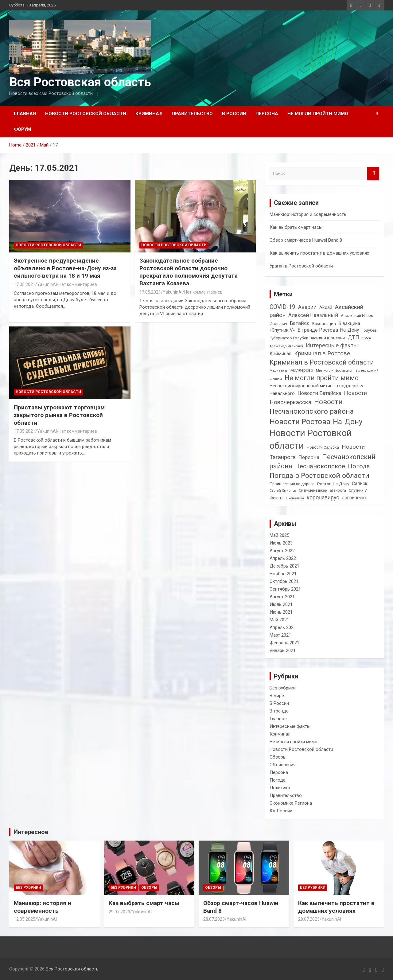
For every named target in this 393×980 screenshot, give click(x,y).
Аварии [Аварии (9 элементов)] (307, 307)
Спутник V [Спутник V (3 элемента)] (358, 490)
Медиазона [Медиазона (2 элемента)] (279, 371)
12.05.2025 (25, 919)
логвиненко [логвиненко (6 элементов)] (355, 498)
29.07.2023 (119, 912)
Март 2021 (280, 635)
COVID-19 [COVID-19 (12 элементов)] (282, 307)
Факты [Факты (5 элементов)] (276, 498)
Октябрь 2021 (284, 581)
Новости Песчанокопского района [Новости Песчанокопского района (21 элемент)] (312, 407)
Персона (267, 114)
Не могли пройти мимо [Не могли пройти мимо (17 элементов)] (322, 378)
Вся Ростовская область (80, 82)
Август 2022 (282, 551)
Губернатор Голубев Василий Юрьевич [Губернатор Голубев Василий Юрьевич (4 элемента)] (307, 338)
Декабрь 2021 (284, 566)
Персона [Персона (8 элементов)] (309, 457)
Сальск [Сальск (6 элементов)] (360, 484)
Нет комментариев (78, 284)
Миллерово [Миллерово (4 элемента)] (302, 370)
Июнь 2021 (281, 612)
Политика (280, 788)
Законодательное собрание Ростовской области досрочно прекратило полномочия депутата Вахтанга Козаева (189, 272)
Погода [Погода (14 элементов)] (359, 466)
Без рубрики (283, 688)
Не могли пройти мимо (318, 114)
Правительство (192, 114)
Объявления (283, 765)
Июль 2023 (281, 543)
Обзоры (278, 757)
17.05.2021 (25, 284)
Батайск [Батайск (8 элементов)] (300, 323)
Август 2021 (282, 597)
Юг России (281, 811)
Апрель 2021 (283, 627)
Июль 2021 (281, 604)
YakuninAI (47, 284)
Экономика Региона (291, 803)
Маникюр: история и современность (308, 214)
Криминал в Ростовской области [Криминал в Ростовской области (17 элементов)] (322, 362)
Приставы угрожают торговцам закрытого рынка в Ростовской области (59, 415)
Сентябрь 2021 (285, 589)
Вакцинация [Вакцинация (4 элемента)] (324, 323)
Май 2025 (279, 535)
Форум (22, 129)
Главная (25, 114)
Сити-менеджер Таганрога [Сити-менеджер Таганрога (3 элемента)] (322, 490)
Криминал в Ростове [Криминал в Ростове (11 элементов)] (322, 353)
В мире (277, 696)
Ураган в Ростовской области (301, 266)
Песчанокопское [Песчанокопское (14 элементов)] (320, 466)
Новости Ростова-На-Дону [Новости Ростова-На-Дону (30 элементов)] (316, 422)
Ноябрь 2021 (283, 574)
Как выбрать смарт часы (296, 227)
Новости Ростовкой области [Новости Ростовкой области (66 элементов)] (311, 439)
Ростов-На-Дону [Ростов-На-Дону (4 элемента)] (333, 484)
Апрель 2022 (283, 558)
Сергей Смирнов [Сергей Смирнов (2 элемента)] (283, 491)
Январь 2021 (283, 650)
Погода (278, 780)
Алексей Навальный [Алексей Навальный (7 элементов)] (313, 315)
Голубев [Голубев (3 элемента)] (369, 330)
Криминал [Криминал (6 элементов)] (280, 354)
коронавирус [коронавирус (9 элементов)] (323, 497)
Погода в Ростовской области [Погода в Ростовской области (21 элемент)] (319, 476)
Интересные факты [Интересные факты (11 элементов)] (332, 345)
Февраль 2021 (284, 643)
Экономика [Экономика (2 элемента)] (295, 498)
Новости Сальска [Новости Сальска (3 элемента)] (323, 447)
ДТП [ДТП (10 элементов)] (354, 337)
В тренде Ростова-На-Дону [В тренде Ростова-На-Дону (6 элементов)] (328, 330)
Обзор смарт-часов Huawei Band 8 (306, 240)
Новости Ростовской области (86, 114)
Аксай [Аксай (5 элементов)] (326, 307)
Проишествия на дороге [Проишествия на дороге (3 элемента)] (292, 484)
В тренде (279, 711)
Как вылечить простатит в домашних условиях (319, 253)
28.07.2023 (214, 919)
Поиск (373, 174)
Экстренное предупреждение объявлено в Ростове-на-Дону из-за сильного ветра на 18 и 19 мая (65, 268)
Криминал (149, 114)
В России (234, 114)
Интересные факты (290, 726)
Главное (278, 719)
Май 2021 (279, 620)
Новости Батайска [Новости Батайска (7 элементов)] (319, 393)
